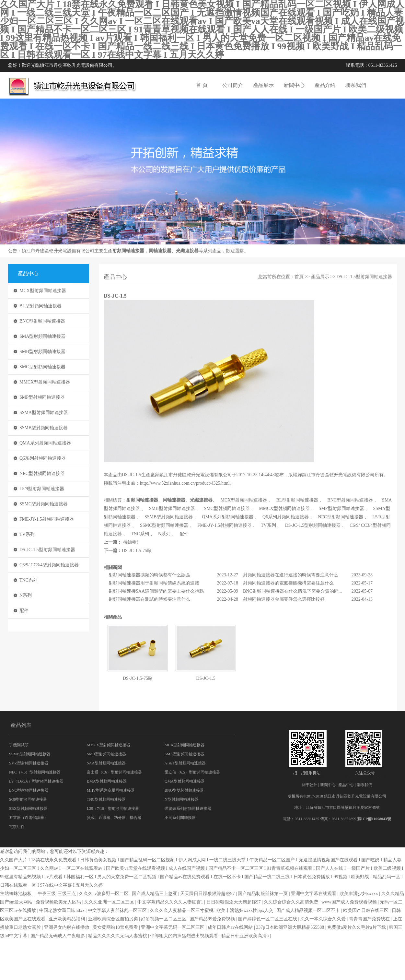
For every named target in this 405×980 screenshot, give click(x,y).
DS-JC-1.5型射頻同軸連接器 (47, 550)
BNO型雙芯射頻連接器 (184, 790)
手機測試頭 (19, 745)
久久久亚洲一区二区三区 (110, 902)
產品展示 (263, 85)
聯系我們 (356, 85)
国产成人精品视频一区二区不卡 (309, 910)
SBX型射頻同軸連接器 (28, 809)
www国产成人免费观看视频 (350, 902)
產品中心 (346, 785)
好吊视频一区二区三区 (164, 919)
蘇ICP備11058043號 (374, 819)
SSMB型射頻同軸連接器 (44, 428)
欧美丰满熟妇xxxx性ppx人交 (245, 910)
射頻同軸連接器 (128, 251)
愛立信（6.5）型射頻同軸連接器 (192, 772)
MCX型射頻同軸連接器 (43, 291)
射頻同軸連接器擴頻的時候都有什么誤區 (149, 575)
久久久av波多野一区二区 (104, 894)
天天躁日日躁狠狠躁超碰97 (208, 894)
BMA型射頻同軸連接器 (107, 781)
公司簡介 (233, 85)
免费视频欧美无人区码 (59, 902)
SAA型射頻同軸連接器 (106, 763)
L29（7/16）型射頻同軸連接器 (113, 809)
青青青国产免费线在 (370, 919)
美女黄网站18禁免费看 (116, 927)
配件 (24, 611)
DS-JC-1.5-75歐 (137, 551)
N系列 (26, 595)
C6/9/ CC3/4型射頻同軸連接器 (49, 565)
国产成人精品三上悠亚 (155, 894)
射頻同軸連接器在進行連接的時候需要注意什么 (291, 575)
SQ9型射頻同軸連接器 (28, 799)
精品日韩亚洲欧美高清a (246, 936)
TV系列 (27, 534)
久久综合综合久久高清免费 (292, 902)
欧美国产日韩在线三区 (366, 910)
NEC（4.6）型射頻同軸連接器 (35, 772)
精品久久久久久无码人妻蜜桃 (118, 936)
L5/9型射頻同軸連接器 (42, 489)
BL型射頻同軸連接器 (40, 306)
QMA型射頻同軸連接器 (185, 781)
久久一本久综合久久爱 (324, 919)
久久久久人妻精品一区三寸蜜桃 (182, 910)
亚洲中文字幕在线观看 (314, 894)
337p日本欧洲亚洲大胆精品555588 (291, 927)
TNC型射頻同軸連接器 (106, 799)
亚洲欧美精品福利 (67, 919)
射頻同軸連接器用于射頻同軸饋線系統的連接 (154, 583)
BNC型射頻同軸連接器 (42, 321)
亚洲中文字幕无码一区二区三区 (173, 927)
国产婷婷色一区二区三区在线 (268, 919)
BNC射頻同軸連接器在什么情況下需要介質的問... (292, 591)
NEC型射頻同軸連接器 (42, 473)
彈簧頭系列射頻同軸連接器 (188, 809)
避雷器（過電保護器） (29, 818)
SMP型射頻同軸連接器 (42, 397)
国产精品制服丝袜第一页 (263, 894)
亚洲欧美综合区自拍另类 (114, 919)
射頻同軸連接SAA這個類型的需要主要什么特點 (156, 591)
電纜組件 (17, 827)
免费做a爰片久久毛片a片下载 (357, 927)
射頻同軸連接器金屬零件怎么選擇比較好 (284, 599)
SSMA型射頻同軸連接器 (44, 413)
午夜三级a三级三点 (57, 894)
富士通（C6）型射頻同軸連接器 (114, 772)
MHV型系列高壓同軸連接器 (111, 790)
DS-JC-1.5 (206, 678)
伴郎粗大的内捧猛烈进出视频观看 (185, 936)
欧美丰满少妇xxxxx (359, 894)
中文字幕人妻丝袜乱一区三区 (118, 910)
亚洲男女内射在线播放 (67, 927)
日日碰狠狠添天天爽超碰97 (234, 902)
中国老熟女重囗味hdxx (63, 910)
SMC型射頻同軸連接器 (42, 367)
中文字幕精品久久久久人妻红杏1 (171, 902)
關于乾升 (309, 785)
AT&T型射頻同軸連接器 (185, 763)
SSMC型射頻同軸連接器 (44, 504)
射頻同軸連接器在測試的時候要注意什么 (149, 599)
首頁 (299, 277)
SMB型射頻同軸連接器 (42, 352)
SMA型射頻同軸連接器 (42, 336)
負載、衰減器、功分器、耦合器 (114, 818)
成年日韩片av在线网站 (231, 927)
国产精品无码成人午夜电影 (58, 936)
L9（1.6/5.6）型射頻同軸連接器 (36, 781)
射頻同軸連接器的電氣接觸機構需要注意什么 (288, 583)
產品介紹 (325, 85)
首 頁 (202, 85)
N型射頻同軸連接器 (182, 799)
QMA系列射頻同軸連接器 (45, 443)
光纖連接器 (187, 251)
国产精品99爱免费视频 (213, 919)
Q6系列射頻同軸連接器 (43, 458)
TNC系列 (29, 580)
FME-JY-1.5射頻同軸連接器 (47, 519)
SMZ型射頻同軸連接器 (29, 763)
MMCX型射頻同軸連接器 (45, 382)
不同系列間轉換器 (180, 818)
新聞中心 (294, 85)
